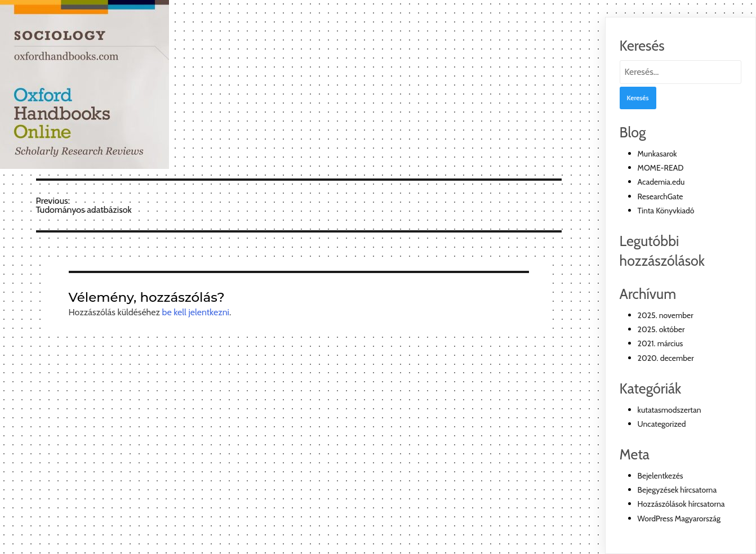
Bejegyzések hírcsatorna (677, 490)
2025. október (661, 329)
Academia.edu (661, 182)
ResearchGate (661, 196)
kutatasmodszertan (670, 410)
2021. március (661, 343)
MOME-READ (661, 168)
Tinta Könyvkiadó (666, 211)
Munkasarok (657, 154)
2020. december (666, 358)
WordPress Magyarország (679, 519)
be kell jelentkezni (196, 312)
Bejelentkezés (661, 476)
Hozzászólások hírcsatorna (681, 504)
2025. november (666, 315)
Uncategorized (662, 424)
